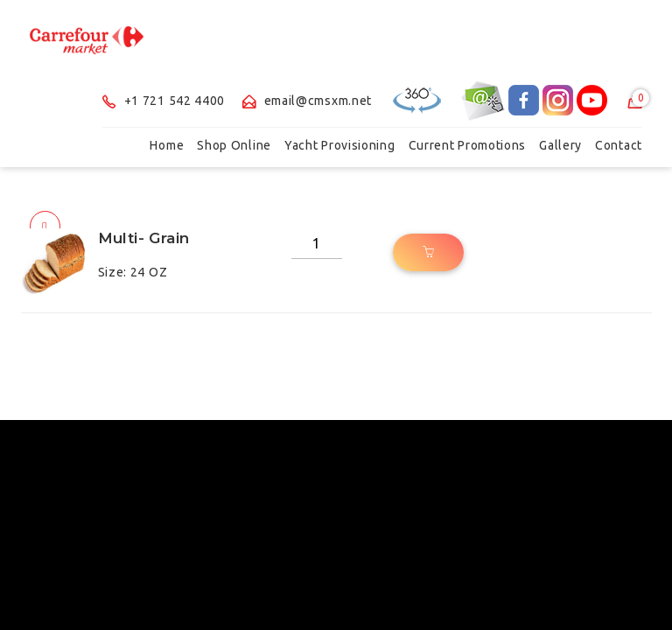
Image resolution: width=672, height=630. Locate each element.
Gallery (560, 145)
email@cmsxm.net (307, 101)
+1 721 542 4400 (164, 101)
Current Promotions (468, 145)
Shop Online (234, 145)
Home (167, 145)
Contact (619, 145)
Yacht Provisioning (340, 145)
